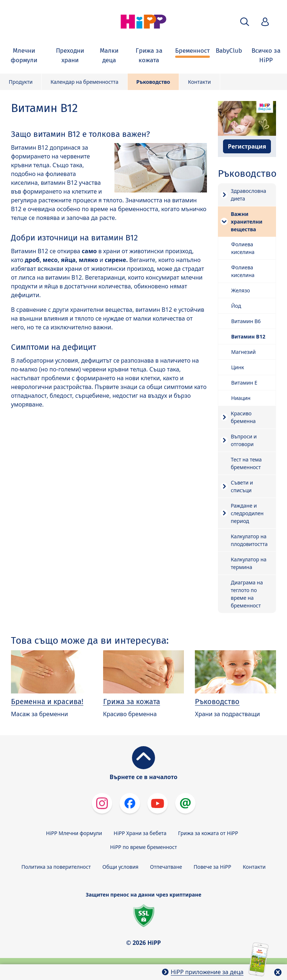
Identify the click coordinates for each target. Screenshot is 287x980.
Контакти (199, 82)
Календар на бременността (84, 82)
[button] (245, 22)
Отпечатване (166, 867)
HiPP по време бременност (143, 847)
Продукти (21, 82)
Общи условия (120, 867)
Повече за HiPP (213, 867)
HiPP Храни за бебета (140, 833)
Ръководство (153, 82)
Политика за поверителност (56, 867)
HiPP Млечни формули (74, 833)
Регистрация (247, 146)
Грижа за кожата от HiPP (208, 833)
